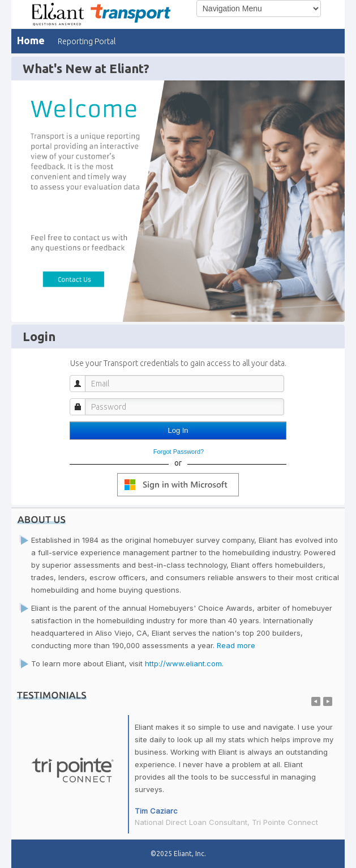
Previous (316, 701)
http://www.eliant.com (183, 663)
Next (328, 701)
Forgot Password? (179, 452)
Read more (236, 645)
